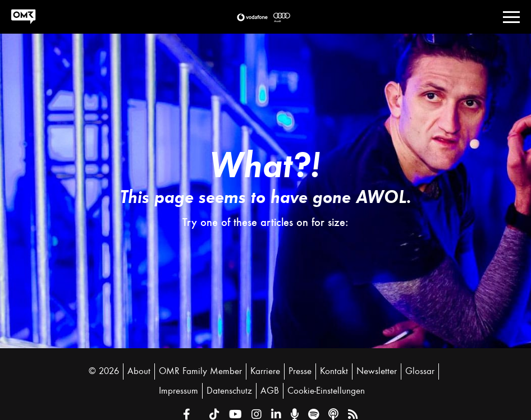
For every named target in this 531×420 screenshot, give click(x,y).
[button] (252, 17)
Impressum (178, 391)
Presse (300, 371)
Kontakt (334, 371)
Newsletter (377, 371)
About (139, 371)
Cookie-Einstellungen (326, 391)
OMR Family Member (200, 371)
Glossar (420, 371)
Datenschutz (229, 391)
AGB (270, 391)
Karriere (265, 371)
